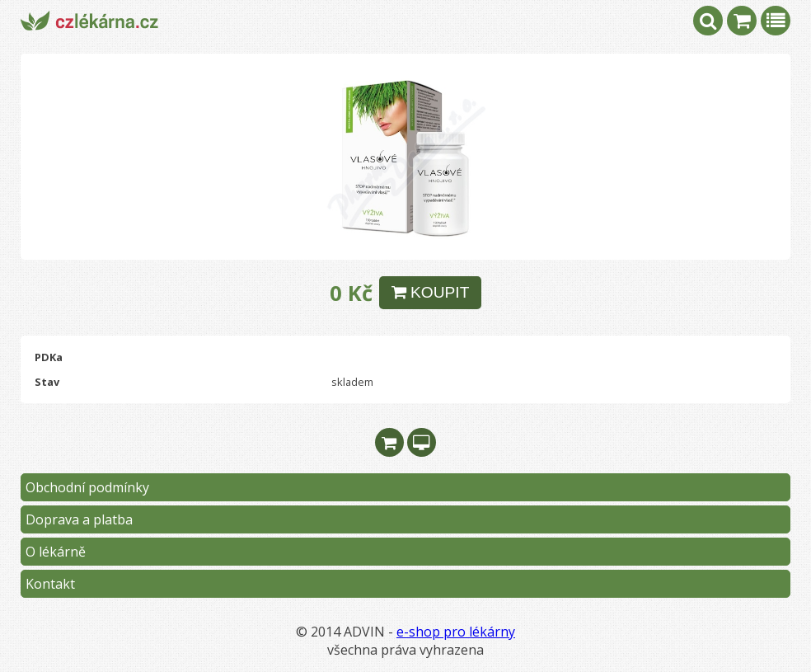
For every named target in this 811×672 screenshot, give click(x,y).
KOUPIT (431, 292)
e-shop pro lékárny (456, 632)
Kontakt (50, 584)
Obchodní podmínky (87, 487)
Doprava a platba (79, 519)
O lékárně (56, 552)
